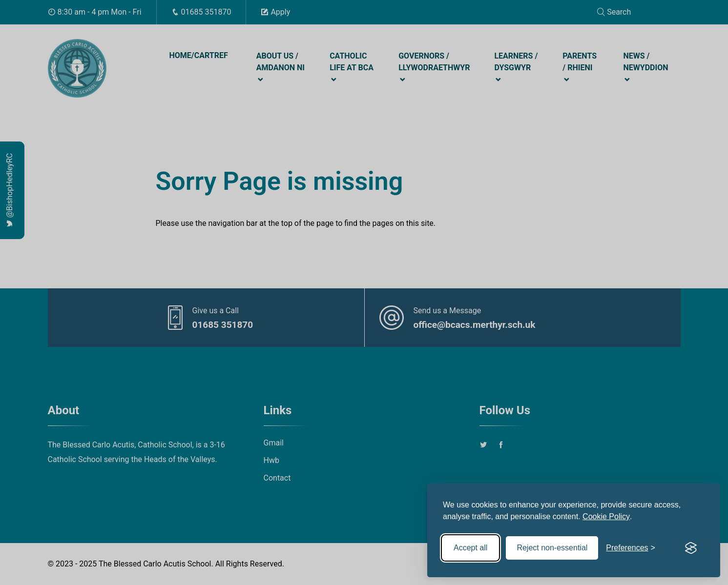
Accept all (470, 548)
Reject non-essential (552, 548)
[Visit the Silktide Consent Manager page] (691, 548)
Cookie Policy (606, 516)
